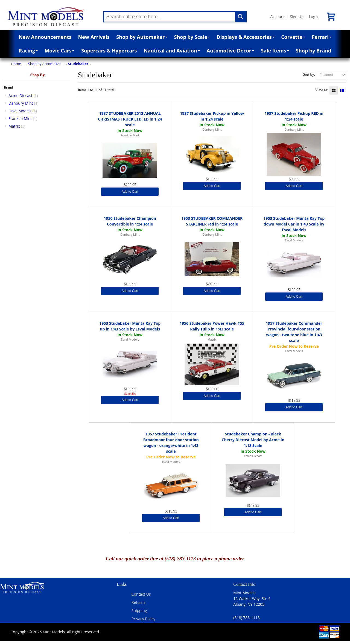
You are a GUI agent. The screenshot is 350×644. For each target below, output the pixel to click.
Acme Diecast (21, 96)
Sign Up (297, 17)
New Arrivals (94, 37)
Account (278, 17)
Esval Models (20, 111)
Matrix (14, 126)
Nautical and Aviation (172, 51)
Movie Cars (59, 51)
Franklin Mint (20, 118)
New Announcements (45, 37)
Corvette (293, 37)
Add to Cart (130, 192)
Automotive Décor (230, 51)
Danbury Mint (21, 103)
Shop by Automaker (142, 37)
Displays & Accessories (245, 37)
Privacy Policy (143, 619)
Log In (314, 17)
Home (16, 64)
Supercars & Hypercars (109, 51)
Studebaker (78, 64)
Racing (28, 51)
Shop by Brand (314, 51)
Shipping (139, 611)
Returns (138, 602)
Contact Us (141, 594)
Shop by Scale (192, 37)
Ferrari (321, 37)
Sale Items (275, 51)
